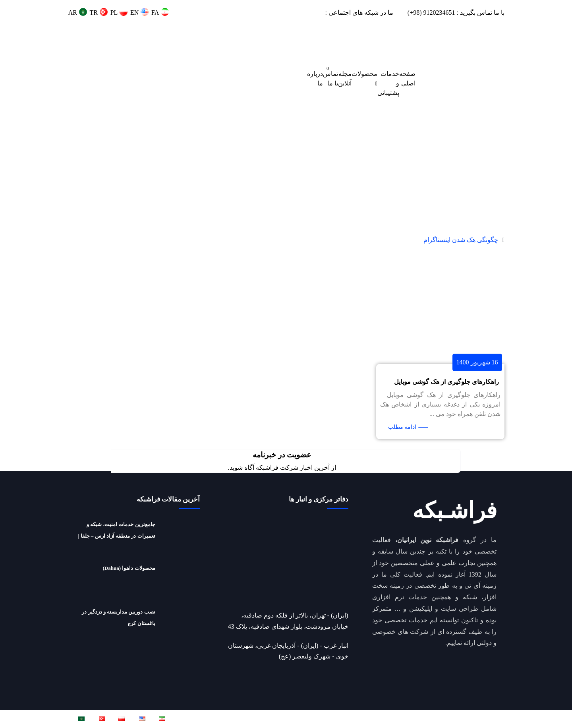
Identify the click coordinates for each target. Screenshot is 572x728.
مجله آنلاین (345, 78)
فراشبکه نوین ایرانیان (414, 719)
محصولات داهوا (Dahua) (129, 568)
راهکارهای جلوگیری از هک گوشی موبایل (446, 382)
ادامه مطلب (402, 427)
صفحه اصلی (407, 78)
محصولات (364, 74)
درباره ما (315, 78)
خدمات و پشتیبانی (388, 83)
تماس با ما (330, 78)
